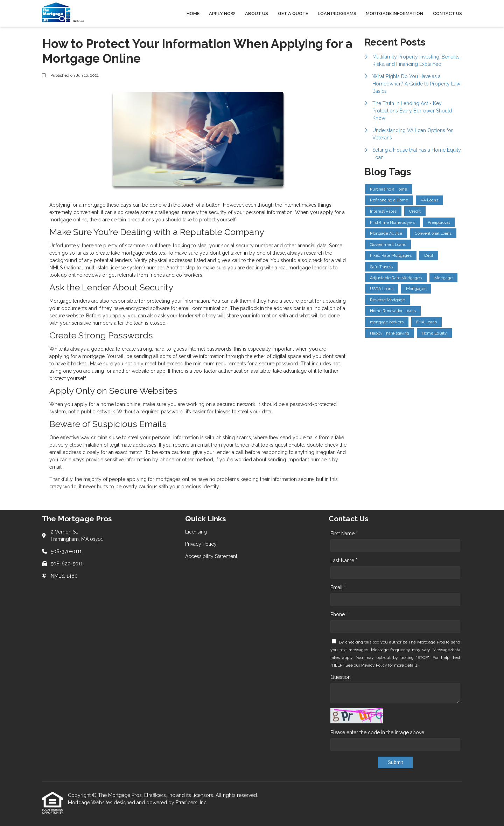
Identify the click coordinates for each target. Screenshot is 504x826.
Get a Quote (293, 13)
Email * (338, 587)
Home (193, 13)
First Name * (344, 534)
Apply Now (222, 13)
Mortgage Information (394, 13)
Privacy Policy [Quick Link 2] (201, 544)
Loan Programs (337, 13)
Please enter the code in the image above (377, 732)
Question (341, 677)
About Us (257, 13)
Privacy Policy (374, 665)
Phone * (339, 614)
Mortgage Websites (91, 803)
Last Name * (344, 560)
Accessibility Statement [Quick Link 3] (211, 556)
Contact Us (447, 13)
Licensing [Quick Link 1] (196, 532)
